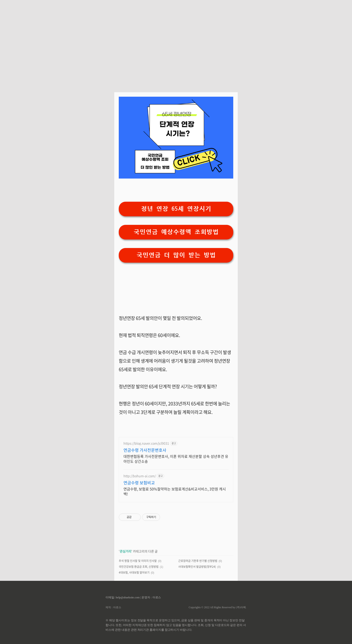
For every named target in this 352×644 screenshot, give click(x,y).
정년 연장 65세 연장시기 (176, 209)
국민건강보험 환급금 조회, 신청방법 (139, 567)
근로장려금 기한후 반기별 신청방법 (198, 561)
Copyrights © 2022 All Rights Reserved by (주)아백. (217, 607)
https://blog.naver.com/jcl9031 (146, 443)
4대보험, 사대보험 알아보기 (134, 572)
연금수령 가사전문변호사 (145, 450)
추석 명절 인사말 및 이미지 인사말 (138, 561)
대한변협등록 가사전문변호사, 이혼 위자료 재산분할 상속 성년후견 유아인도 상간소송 (176, 459)
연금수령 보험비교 (139, 483)
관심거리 (125, 551)
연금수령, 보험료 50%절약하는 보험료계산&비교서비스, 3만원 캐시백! (175, 491)
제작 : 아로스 (113, 607)
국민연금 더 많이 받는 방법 (176, 255)
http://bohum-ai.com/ (140, 476)
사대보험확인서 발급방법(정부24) (197, 567)
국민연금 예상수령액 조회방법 (176, 232)
